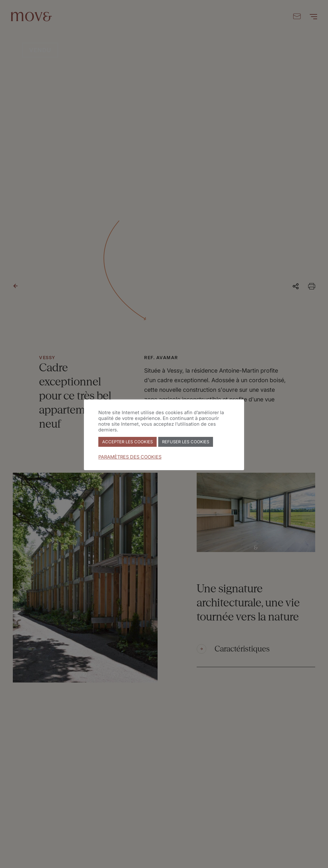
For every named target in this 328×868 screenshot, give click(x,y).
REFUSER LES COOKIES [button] (186, 442)
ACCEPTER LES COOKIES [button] (127, 442)
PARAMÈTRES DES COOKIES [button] (130, 457)
